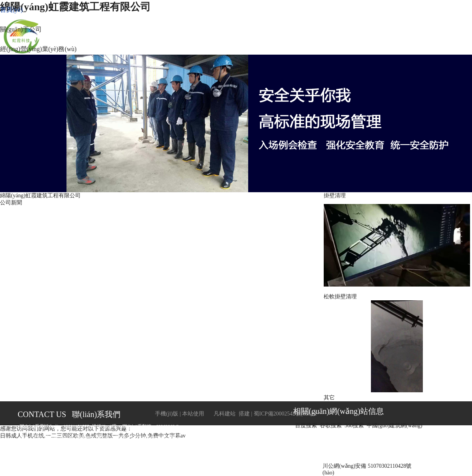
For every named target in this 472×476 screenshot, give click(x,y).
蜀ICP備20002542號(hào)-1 (285, 414)
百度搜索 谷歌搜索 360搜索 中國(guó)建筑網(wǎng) (360, 425)
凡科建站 (220, 414)
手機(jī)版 (167, 414)
